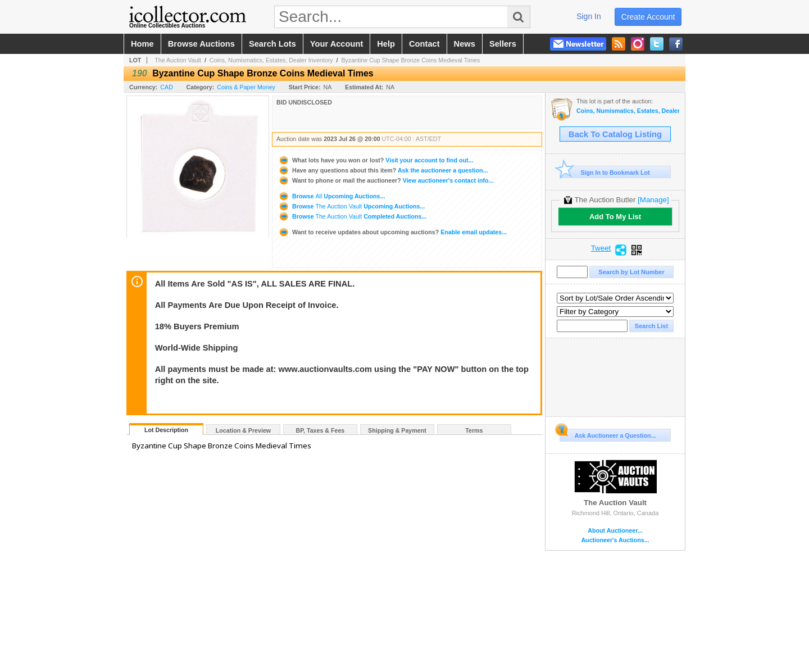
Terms (474, 430)
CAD (167, 87)
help (386, 44)
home (142, 44)
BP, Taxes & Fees (321, 430)
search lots (272, 44)
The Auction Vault (178, 60)
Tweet (601, 248)
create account (648, 17)
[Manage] (653, 200)
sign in (589, 16)
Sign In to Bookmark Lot (605, 172)
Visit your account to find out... (376, 160)
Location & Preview (243, 430)
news (465, 44)
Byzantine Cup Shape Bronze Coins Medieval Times (410, 60)
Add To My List (615, 217)
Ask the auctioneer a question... (383, 170)
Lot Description (166, 430)
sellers (503, 44)
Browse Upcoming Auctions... (331, 196)
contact (424, 44)
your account (337, 44)
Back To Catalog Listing (615, 134)
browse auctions (201, 44)
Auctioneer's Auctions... (615, 540)
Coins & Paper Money (246, 87)
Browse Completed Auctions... (352, 216)
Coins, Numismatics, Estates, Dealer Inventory (271, 60)
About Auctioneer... (615, 531)
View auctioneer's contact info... (386, 180)
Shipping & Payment (397, 430)
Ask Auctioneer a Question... (608, 434)
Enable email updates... (392, 232)
